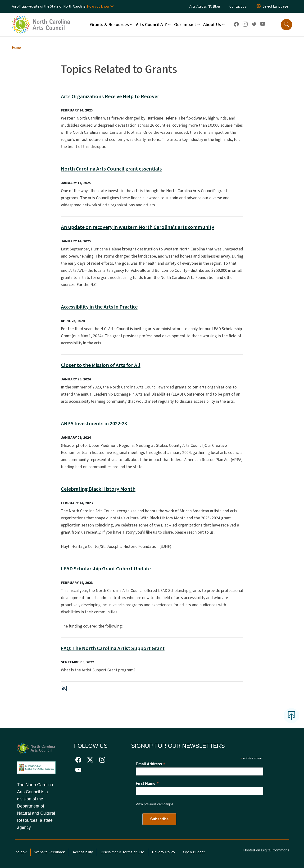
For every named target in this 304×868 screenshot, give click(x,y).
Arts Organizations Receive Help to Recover (110, 97)
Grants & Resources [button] (109, 25)
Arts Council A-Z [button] (152, 25)
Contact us (238, 6)
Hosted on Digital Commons (266, 850)
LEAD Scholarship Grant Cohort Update (106, 569)
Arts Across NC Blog (205, 6)
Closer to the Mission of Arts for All (101, 365)
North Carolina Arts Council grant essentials (111, 169)
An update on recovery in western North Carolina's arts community (138, 227)
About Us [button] (212, 25)
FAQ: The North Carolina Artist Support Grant (113, 648)
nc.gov (21, 852)
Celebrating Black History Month (98, 489)
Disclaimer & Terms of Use (123, 852)
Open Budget (194, 852)
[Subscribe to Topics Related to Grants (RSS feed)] (64, 689)
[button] (286, 25)
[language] (275, 6)
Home (16, 48)
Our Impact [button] (185, 25)
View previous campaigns (155, 804)
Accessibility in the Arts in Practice (99, 307)
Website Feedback (50, 852)
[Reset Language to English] (259, 6)
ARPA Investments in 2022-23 (94, 424)
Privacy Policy (164, 852)
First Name (147, 783)
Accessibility (83, 852)
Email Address (150, 764)
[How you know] (100, 6)
